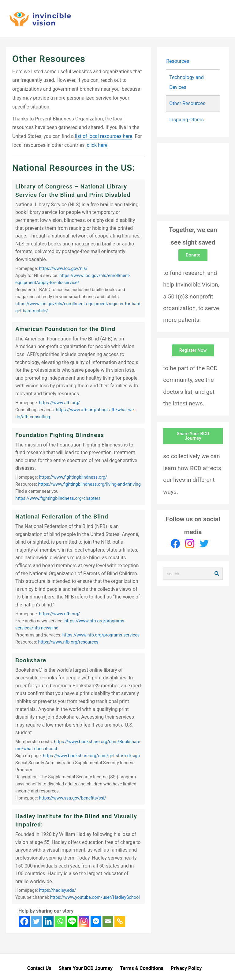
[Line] (72, 921)
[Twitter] (36, 921)
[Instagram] (84, 921)
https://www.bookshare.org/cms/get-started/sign (91, 756)
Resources (178, 61)
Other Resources (187, 103)
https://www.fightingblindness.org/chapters (58, 498)
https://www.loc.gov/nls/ (63, 269)
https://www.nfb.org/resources (68, 642)
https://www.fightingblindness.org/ (73, 477)
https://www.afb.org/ (59, 403)
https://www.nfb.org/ (59, 614)
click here (97, 145)
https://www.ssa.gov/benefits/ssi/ (72, 798)
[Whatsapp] (60, 921)
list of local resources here (104, 136)
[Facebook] (24, 921)
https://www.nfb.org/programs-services (101, 635)
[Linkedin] (48, 921)
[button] (193, 255)
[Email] (108, 921)
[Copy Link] (120, 921)
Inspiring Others (187, 120)
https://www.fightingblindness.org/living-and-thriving (89, 484)
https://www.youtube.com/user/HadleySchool (95, 897)
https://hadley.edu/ (57, 890)
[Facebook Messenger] (96, 921)
